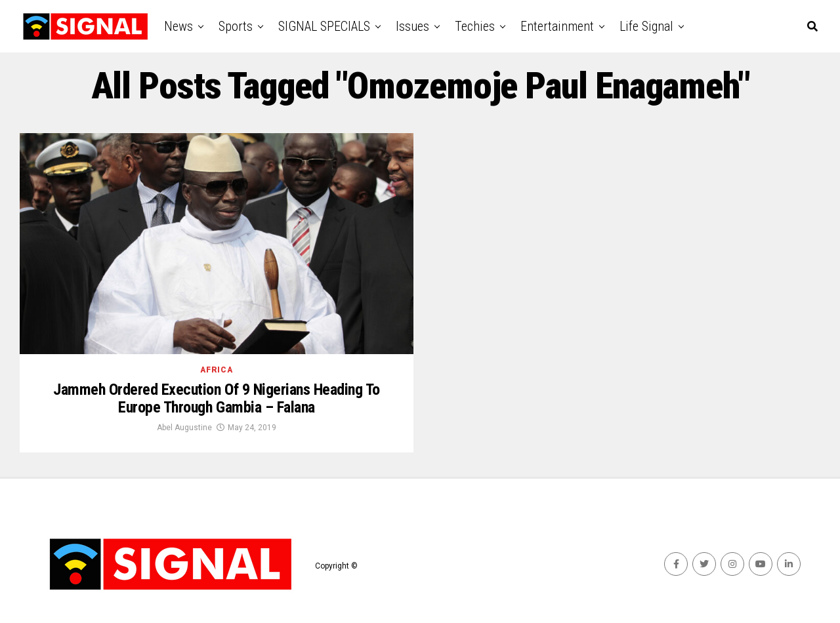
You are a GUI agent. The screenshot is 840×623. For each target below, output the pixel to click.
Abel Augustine (184, 428)
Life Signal (646, 26)
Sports (236, 26)
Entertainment (557, 26)
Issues (412, 26)
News (178, 26)
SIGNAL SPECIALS (324, 26)
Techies (475, 26)
